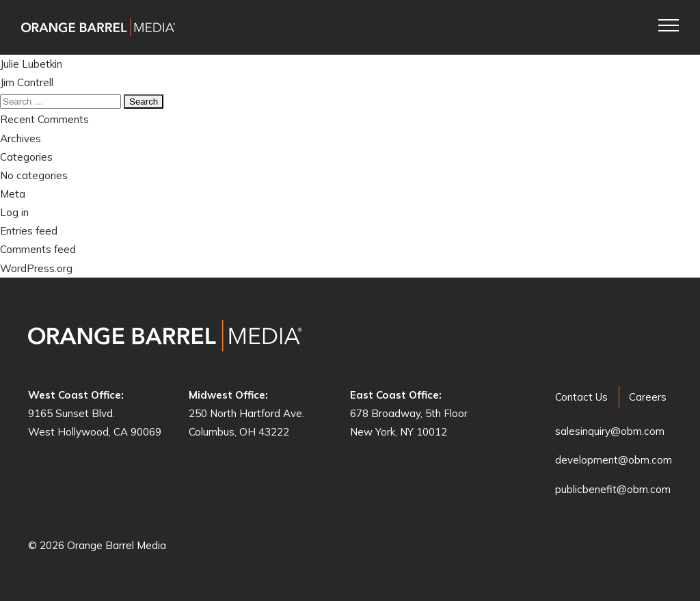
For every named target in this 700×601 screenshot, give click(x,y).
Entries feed (29, 231)
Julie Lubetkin (31, 64)
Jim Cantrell (27, 82)
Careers (648, 397)
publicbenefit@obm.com (613, 489)
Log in (14, 212)
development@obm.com (614, 460)
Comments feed (38, 249)
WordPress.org (36, 268)
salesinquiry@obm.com (610, 431)
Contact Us (581, 397)
